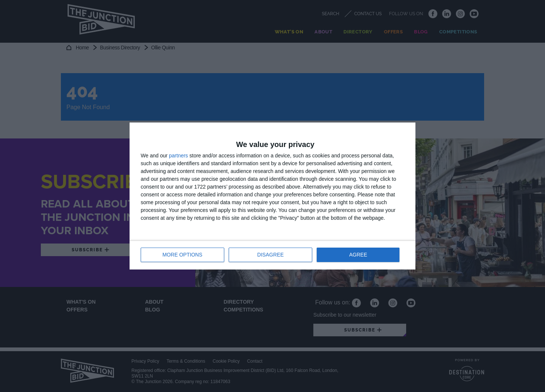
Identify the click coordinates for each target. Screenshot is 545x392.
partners (178, 156)
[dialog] (272, 196)
